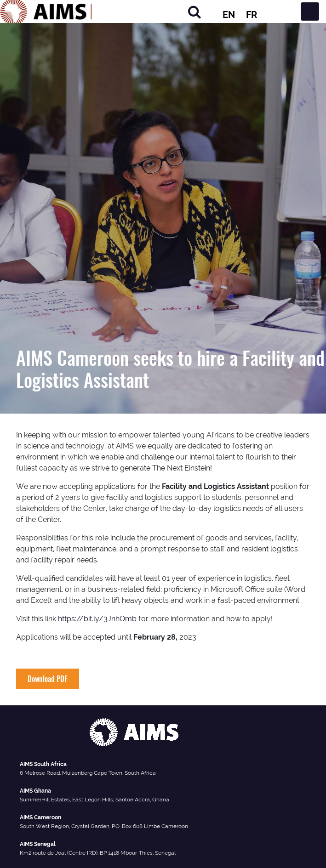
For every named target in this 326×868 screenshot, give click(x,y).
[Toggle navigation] (310, 11)
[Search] (194, 12)
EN (229, 15)
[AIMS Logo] (46, 11)
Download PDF (48, 679)
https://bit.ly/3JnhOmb (97, 619)
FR (252, 15)
